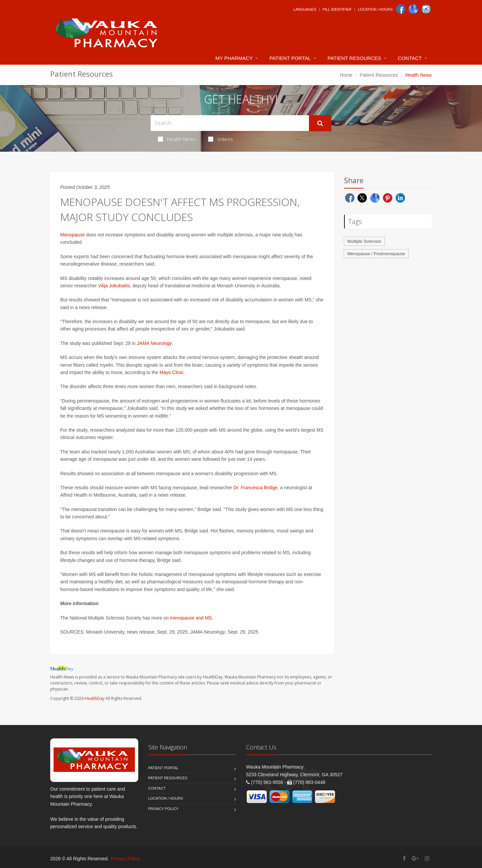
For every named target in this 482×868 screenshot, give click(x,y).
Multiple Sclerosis (364, 241)
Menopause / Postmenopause (376, 254)
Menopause (72, 235)
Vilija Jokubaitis (114, 286)
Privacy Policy (164, 809)
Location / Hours (375, 9)
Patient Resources (354, 58)
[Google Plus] (415, 858)
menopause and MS (191, 618)
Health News (177, 139)
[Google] (413, 9)
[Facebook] (401, 9)
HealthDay (95, 698)
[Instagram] (426, 9)
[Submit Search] (320, 123)
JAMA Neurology (154, 343)
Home (346, 75)
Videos (221, 139)
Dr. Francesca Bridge (255, 488)
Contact (410, 58)
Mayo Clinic (172, 372)
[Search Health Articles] (230, 123)
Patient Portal (290, 58)
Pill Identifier (337, 9)
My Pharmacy (234, 58)
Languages (305, 9)
